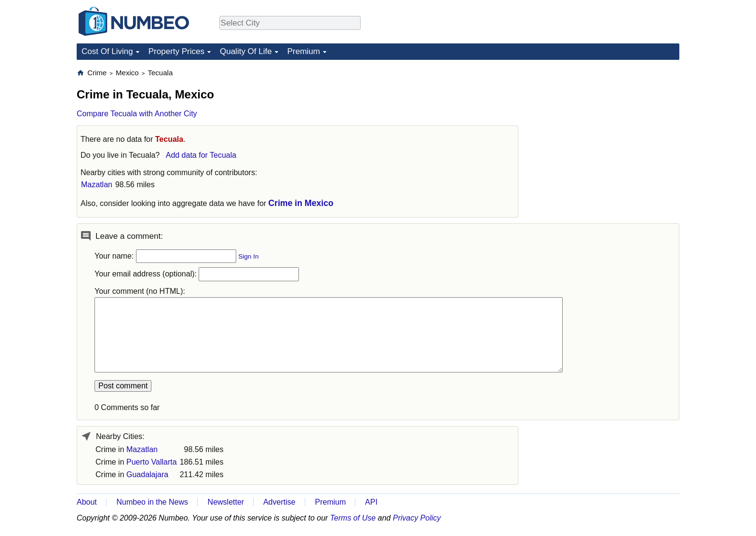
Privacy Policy (417, 518)
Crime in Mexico (301, 203)
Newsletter (226, 502)
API (371, 502)
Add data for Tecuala (201, 155)
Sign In (248, 256)
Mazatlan (97, 185)
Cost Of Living (107, 51)
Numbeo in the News (152, 502)
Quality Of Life (246, 51)
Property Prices (176, 51)
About (87, 502)
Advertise (279, 502)
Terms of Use (353, 518)
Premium (304, 51)
